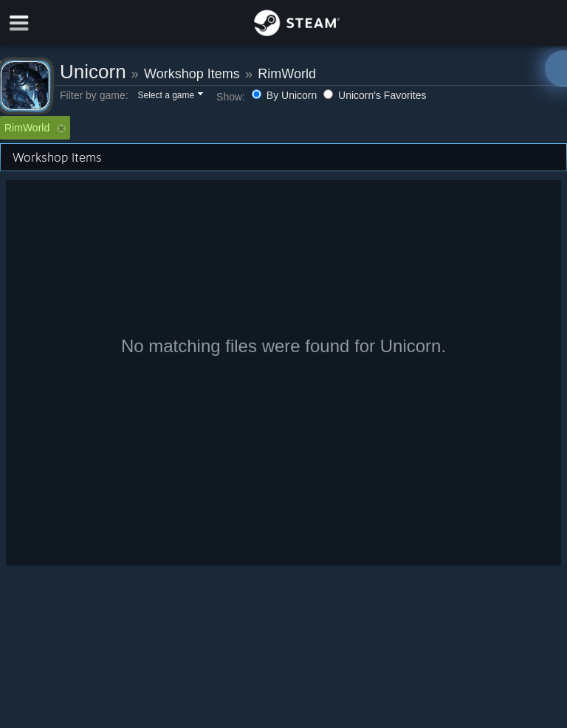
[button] (169, 96)
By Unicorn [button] (286, 95)
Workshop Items (192, 74)
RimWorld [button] (35, 128)
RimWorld (287, 74)
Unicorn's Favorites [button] (375, 95)
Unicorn (93, 72)
